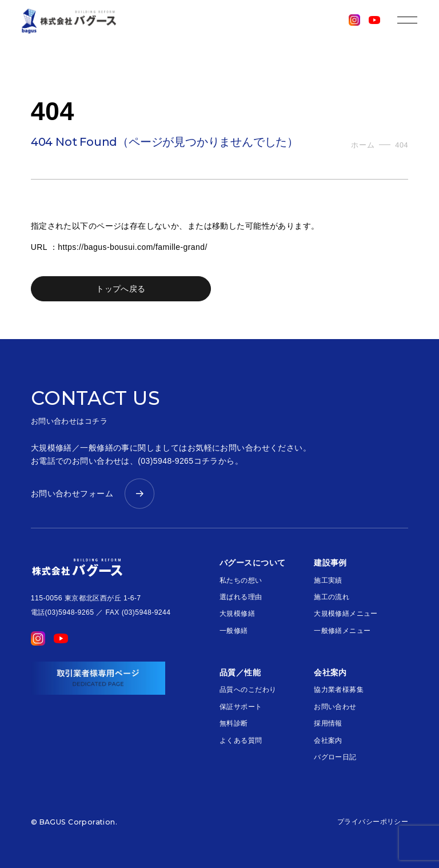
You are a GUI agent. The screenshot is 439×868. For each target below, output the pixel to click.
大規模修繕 (237, 614)
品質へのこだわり (248, 690)
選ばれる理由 (241, 597)
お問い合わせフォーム (72, 493)
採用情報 (328, 723)
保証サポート (241, 707)
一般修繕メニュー (342, 631)
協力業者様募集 (339, 690)
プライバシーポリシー (373, 822)
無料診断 (234, 723)
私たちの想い (241, 580)
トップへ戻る (121, 289)
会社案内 (328, 740)
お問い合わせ (335, 707)
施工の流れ (332, 597)
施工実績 (328, 580)
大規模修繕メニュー (346, 614)
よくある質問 (241, 740)
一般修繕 (234, 631)
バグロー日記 (335, 757)
